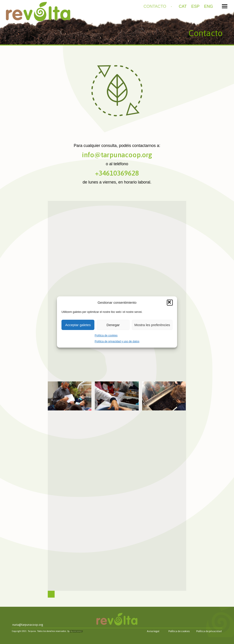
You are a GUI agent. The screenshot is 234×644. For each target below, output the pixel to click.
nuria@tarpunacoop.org (28, 625)
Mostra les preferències (152, 325)
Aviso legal (153, 631)
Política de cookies (106, 335)
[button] (170, 303)
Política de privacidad (209, 631)
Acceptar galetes (78, 325)
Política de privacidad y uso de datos (117, 341)
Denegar (113, 325)
